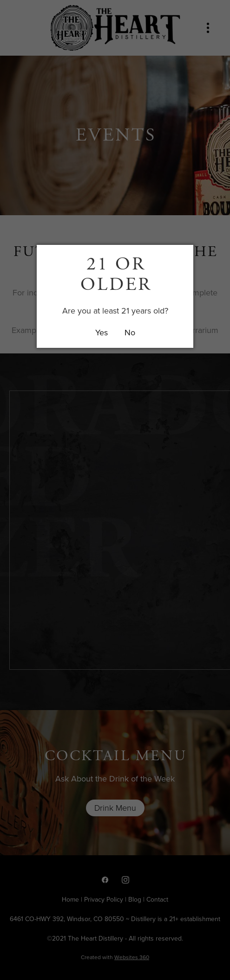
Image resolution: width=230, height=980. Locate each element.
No (130, 332)
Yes (102, 332)
